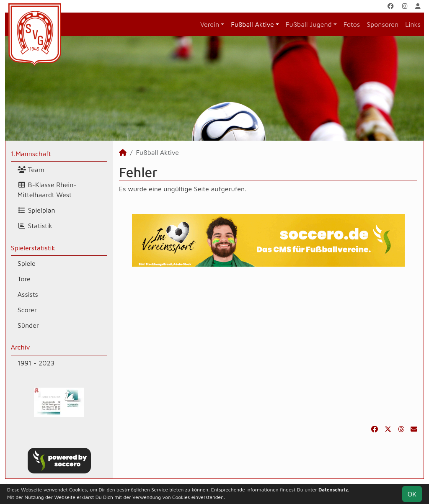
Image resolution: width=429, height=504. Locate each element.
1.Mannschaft (31, 154)
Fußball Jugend (309, 24)
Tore (24, 279)
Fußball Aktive (252, 24)
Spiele (27, 263)
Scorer (27, 310)
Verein (210, 24)
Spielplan (36, 210)
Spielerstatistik (33, 248)
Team (31, 170)
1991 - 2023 (36, 363)
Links (413, 24)
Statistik (35, 226)
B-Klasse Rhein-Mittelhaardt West (47, 190)
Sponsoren (382, 24)
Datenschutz (333, 490)
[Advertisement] (268, 345)
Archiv (21, 347)
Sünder (28, 325)
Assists (28, 294)
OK (412, 494)
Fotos (352, 24)
